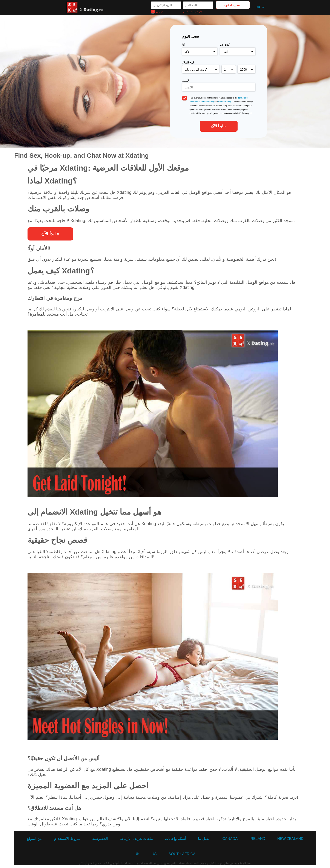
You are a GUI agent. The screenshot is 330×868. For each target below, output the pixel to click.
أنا (183, 45)
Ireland (257, 839)
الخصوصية (100, 839)
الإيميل (186, 81)
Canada (230, 839)
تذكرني (157, 12)
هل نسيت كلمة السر (192, 12)
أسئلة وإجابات (176, 839)
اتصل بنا (204, 839)
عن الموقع (34, 839)
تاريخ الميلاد (188, 63)
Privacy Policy (207, 102)
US (154, 854)
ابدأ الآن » (219, 126)
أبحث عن (225, 45)
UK (137, 854)
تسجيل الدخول (233, 5)
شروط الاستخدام (67, 839)
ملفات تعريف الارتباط (136, 839)
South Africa (182, 854)
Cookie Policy (225, 102)
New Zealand (290, 839)
